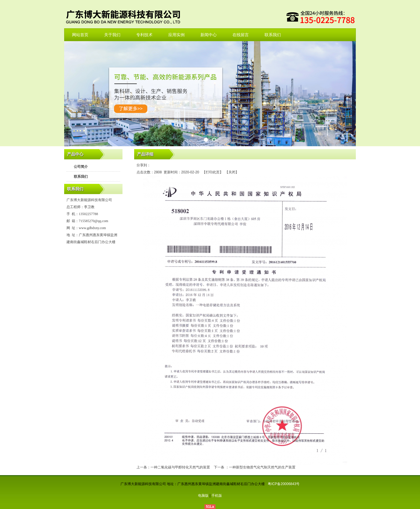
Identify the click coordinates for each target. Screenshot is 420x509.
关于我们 (112, 35)
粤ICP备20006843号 (284, 484)
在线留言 (241, 35)
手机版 (217, 496)
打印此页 (213, 172)
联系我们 (273, 35)
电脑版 (203, 496)
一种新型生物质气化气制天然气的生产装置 (262, 467)
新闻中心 (209, 35)
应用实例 (176, 35)
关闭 (232, 172)
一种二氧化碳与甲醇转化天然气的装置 (180, 467)
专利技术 (144, 35)
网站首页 (80, 35)
